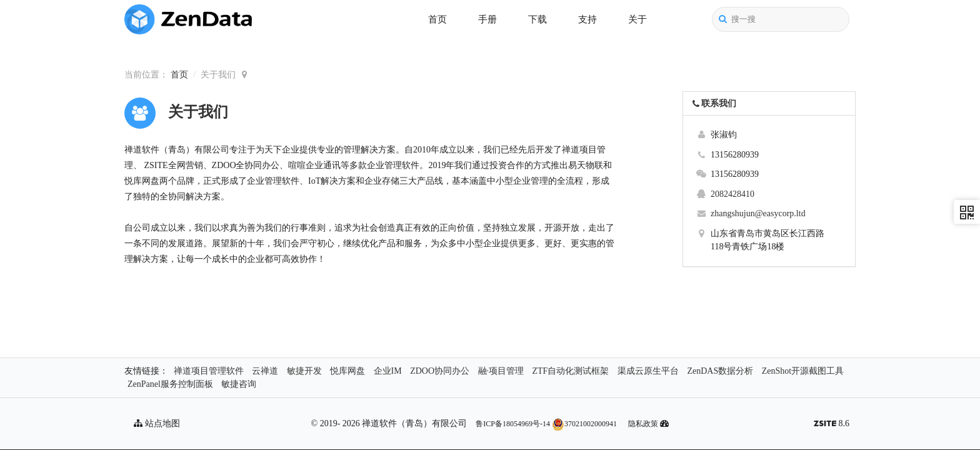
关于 (637, 19)
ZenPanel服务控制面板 (170, 384)
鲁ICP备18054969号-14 (513, 424)
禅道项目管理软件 (209, 371)
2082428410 (732, 194)
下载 (537, 19)
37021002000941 (584, 424)
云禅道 (265, 371)
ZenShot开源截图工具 (803, 371)
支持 (587, 19)
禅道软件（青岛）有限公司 (414, 423)
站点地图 (157, 423)
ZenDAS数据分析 (720, 371)
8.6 (832, 425)
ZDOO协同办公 (440, 371)
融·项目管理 (501, 371)
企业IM (388, 371)
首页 (437, 19)
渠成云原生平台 (648, 371)
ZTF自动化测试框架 (571, 371)
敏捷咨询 (239, 384)
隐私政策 (643, 424)
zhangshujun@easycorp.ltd (758, 213)
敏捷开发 (304, 371)
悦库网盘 (347, 371)
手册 (487, 19)
